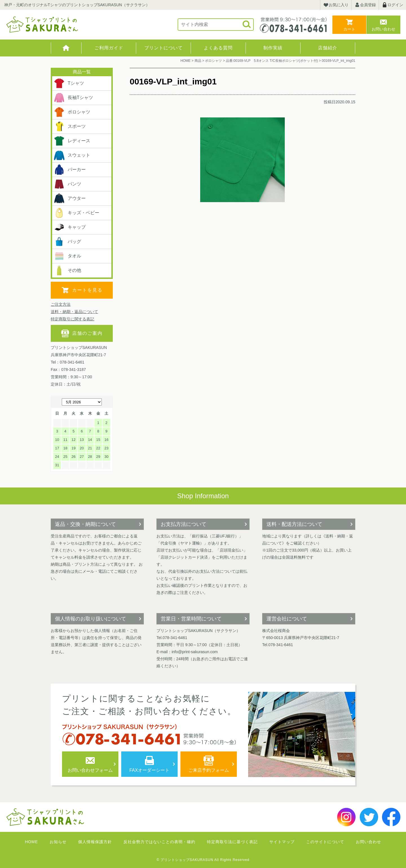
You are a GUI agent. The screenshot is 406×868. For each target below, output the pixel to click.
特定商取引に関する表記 (72, 319)
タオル (67, 256)
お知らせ (58, 842)
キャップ (70, 227)
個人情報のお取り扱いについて (91, 619)
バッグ (67, 242)
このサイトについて (325, 842)
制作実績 (273, 48)
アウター (70, 198)
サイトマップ (282, 842)
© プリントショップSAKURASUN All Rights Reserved (203, 860)
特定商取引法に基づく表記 (232, 842)
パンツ (67, 184)
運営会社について (287, 619)
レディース (72, 141)
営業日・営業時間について (191, 619)
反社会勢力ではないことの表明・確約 (159, 842)
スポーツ (70, 126)
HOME (66, 48)
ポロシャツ (72, 112)
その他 (67, 270)
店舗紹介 (328, 48)
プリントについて (164, 48)
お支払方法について (184, 524)
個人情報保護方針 (95, 842)
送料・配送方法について (294, 524)
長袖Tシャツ (73, 98)
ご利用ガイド (109, 48)
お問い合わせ (383, 29)
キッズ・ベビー (76, 213)
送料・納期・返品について (74, 312)
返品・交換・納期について (85, 524)
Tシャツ (69, 83)
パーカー (70, 170)
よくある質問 (218, 48)
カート (349, 29)
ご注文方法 (61, 304)
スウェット (72, 155)
